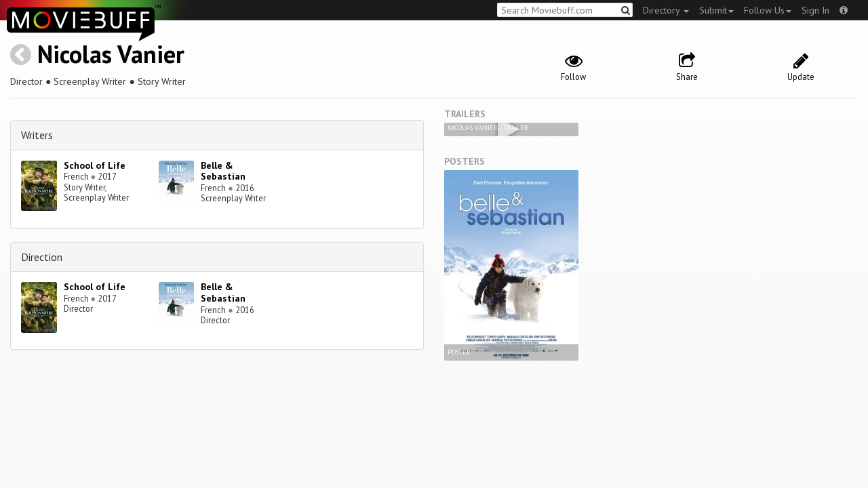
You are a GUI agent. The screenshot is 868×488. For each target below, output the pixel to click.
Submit (716, 10)
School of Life (95, 165)
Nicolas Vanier (111, 54)
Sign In (815, 10)
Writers (37, 135)
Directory (666, 10)
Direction (42, 257)
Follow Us (768, 10)
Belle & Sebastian (223, 171)
